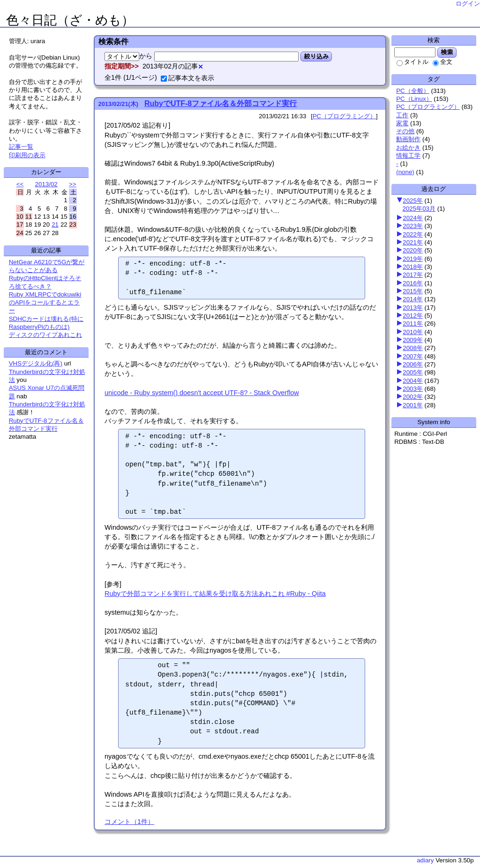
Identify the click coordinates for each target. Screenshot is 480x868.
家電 (402, 123)
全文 (442, 62)
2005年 (413, 372)
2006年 (413, 364)
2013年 (413, 308)
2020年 (413, 250)
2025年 (413, 201)
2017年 (413, 275)
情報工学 (408, 156)
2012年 (413, 316)
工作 (402, 115)
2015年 (413, 291)
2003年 (413, 389)
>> (73, 184)
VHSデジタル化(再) (36, 363)
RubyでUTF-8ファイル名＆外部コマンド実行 (221, 103)
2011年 (413, 324)
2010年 (413, 332)
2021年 (413, 242)
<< (20, 184)
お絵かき (408, 148)
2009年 (413, 340)
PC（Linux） (414, 99)
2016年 (413, 283)
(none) (405, 172)
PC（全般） (413, 91)
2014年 (413, 299)
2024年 (413, 218)
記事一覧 (21, 147)
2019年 (413, 259)
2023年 (413, 226)
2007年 (413, 356)
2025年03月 (419, 209)
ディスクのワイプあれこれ (45, 335)
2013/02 (46, 184)
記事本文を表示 (187, 78)
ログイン (468, 4)
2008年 (413, 348)
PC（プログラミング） (428, 107)
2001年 (413, 405)
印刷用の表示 (27, 155)
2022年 (413, 234)
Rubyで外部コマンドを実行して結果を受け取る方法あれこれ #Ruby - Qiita (215, 594)
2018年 (413, 267)
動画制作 (408, 139)
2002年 (413, 397)
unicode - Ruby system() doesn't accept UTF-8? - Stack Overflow (202, 393)
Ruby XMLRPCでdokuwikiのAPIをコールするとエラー (45, 303)
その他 (405, 131)
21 (55, 225)
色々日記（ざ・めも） (70, 20)
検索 (447, 52)
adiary (425, 860)
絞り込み (316, 56)
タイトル (412, 62)
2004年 (413, 381)
